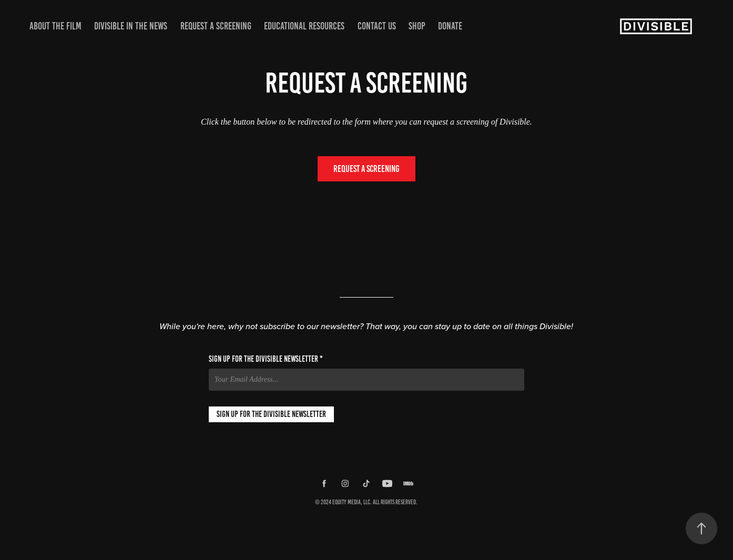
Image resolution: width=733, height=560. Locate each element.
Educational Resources (304, 26)
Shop (417, 26)
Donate (450, 26)
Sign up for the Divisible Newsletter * (266, 359)
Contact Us (377, 26)
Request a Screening (216, 26)
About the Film (55, 26)
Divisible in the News (131, 26)
